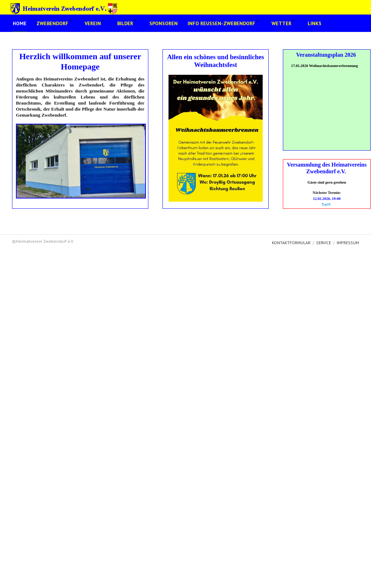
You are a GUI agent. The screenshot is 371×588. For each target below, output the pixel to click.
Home (20, 23)
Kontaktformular (291, 243)
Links (315, 23)
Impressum (348, 243)
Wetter (281, 23)
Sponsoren (164, 23)
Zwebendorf (52, 23)
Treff (326, 205)
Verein (93, 23)
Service (324, 243)
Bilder (125, 23)
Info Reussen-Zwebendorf (221, 23)
